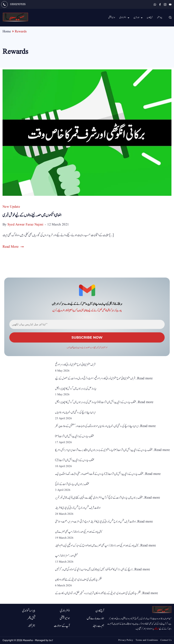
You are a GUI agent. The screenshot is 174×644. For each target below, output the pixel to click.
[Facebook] (160, 4)
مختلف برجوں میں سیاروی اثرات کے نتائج (72, 484)
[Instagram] (165, 4)
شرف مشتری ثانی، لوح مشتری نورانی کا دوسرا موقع (75, 365)
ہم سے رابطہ (98, 626)
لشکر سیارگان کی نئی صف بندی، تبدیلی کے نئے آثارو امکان (78, 580)
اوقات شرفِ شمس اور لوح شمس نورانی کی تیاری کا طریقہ (78, 508)
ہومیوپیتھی (65, 618)
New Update (11, 207)
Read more (145, 378)
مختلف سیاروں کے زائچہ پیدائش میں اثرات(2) (75, 460)
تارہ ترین (138, 17)
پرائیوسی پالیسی (75, 348)
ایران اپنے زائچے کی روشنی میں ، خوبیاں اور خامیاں (75, 412)
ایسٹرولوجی (124, 17)
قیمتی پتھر (31, 618)
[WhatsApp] (155, 4)
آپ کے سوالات (62, 626)
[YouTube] (170, 4)
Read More (11, 247)
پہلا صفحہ (159, 17)
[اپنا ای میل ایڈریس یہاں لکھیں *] (87, 324)
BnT (51, 640)
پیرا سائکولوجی (29, 611)
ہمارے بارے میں (95, 618)
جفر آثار (32, 626)
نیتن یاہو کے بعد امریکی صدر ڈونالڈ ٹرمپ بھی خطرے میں (79, 532)
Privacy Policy (126, 640)
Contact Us (166, 640)
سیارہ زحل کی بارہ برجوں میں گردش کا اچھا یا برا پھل (76, 389)
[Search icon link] (169, 18)
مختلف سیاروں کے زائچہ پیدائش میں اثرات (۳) (75, 436)
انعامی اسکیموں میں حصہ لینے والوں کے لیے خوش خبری (32, 215)
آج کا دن (150, 17)
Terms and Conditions (147, 640)
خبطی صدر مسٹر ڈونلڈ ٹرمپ (66, 556)
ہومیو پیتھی (112, 17)
